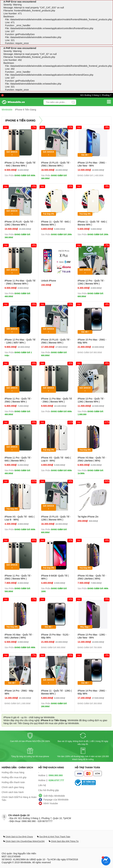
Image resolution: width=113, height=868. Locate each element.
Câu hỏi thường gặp (49, 790)
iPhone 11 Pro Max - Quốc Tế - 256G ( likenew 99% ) (57, 400)
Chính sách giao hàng (13, 787)
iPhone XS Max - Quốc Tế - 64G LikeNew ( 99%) (19, 636)
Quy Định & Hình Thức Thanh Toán (55, 837)
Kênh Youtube (51, 803)
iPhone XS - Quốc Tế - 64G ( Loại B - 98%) (20, 518)
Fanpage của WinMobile (56, 800)
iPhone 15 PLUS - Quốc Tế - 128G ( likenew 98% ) (19, 223)
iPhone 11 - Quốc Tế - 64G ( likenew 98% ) (56, 223)
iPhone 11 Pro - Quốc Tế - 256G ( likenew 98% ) (18, 400)
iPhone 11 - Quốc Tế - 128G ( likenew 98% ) (56, 692)
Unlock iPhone (49, 281)
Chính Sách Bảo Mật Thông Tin (65, 841)
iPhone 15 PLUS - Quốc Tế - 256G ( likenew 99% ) (56, 341)
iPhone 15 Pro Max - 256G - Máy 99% (92, 341)
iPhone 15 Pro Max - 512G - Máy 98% (56, 636)
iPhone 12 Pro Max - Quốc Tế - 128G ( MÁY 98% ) (20, 341)
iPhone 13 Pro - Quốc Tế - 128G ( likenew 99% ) (91, 400)
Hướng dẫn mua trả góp (14, 777)
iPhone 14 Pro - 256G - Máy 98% (19, 692)
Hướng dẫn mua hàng (13, 772)
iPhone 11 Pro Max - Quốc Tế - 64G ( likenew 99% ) (20, 164)
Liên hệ (42, 785)
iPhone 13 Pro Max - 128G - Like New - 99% (92, 636)
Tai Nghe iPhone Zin (88, 517)
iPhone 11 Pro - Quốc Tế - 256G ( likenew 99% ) (18, 577)
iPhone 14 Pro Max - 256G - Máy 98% (92, 692)
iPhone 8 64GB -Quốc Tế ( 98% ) (55, 577)
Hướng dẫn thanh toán (13, 782)
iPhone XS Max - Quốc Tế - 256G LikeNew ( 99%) (92, 577)
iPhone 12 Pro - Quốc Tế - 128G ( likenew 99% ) (91, 282)
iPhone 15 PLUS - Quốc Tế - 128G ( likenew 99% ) (56, 518)
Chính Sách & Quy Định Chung (19, 837)
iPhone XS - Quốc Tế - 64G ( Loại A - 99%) (56, 459)
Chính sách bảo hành (13, 792)
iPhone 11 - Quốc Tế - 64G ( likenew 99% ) (92, 223)
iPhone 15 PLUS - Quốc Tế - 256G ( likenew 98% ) (56, 164)
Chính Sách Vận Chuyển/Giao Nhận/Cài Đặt (25, 841)
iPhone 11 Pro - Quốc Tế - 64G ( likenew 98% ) (18, 459)
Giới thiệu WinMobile (54, 796)
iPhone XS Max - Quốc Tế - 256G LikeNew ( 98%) (92, 459)
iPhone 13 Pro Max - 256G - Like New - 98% (92, 164)
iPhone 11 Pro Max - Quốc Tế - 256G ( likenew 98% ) (20, 282)
